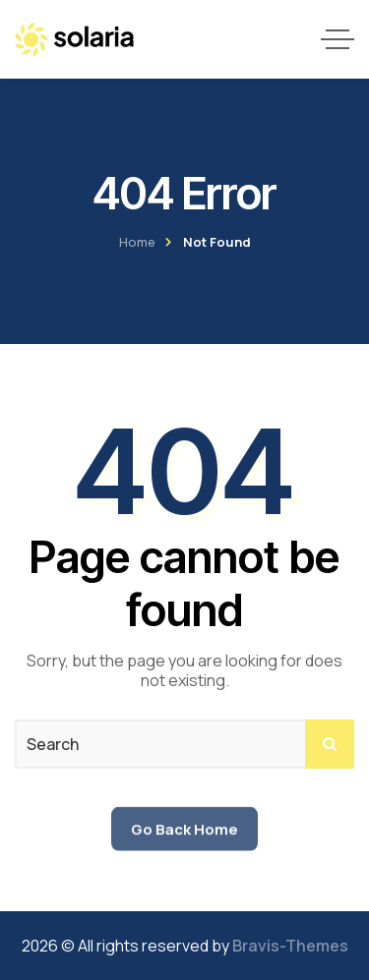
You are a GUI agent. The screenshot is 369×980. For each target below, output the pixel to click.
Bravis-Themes (290, 946)
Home (137, 242)
